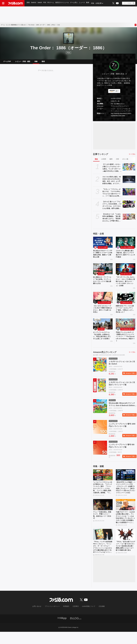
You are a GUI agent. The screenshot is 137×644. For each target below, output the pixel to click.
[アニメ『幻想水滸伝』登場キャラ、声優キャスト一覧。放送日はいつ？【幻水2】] (103, 513)
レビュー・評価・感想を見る (113, 76)
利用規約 (66, 619)
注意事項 (75, 619)
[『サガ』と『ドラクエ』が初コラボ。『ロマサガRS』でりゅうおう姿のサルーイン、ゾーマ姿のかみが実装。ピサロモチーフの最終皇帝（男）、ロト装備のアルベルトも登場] (129, 193)
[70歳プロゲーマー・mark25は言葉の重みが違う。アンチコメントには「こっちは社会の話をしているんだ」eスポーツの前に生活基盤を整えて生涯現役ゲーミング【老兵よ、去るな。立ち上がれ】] (126, 513)
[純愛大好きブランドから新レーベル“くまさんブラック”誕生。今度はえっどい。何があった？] (126, 302)
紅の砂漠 (101, 277)
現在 (96, 161)
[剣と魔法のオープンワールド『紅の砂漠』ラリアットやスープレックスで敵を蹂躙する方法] (103, 272)
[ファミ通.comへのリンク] (16, 3)
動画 (89, 3)
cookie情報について (87, 619)
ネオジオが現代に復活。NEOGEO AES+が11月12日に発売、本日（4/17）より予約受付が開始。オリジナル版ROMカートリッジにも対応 (112, 182)
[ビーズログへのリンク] (76, 630)
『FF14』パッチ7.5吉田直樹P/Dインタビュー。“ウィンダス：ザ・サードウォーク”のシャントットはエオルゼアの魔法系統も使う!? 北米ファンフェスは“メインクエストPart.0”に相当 (103, 559)
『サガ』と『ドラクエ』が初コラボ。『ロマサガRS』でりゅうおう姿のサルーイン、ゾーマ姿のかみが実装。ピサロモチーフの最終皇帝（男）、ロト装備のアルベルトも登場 (112, 194)
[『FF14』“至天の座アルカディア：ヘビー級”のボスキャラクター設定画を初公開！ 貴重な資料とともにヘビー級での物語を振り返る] (126, 545)
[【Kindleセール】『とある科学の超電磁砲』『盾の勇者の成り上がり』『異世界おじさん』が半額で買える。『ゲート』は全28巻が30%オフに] (129, 218)
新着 (28, 3)
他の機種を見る (119, 105)
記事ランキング (101, 156)
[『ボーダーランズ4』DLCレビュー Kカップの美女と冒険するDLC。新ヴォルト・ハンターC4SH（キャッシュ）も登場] (126, 272)
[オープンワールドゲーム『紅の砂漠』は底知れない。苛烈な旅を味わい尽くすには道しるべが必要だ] (103, 330)
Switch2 (34, 3)
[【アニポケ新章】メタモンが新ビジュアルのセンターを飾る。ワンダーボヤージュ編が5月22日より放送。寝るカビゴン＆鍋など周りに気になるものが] (129, 169)
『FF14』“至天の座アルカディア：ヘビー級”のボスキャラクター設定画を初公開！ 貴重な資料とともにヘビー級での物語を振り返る (125, 559)
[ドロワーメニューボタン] (3, 3)
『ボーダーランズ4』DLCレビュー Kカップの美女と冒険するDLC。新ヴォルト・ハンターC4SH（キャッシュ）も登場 (125, 285)
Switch (40, 3)
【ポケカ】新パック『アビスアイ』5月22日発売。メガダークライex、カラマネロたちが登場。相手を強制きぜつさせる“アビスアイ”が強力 (112, 207)
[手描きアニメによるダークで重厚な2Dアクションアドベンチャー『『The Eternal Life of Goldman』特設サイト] (126, 330)
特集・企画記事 (98, 3)
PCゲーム (52, 3)
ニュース (83, 3)
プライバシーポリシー (54, 619)
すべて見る (132, 156)
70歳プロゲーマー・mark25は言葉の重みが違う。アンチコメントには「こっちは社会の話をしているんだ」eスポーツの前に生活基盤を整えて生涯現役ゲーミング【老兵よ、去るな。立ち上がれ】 (125, 527)
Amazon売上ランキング (105, 359)
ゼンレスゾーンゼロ (104, 307)
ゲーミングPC (103, 249)
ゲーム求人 (75, 3)
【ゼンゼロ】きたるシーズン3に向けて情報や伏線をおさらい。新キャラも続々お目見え (103, 314)
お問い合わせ (40, 619)
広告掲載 (98, 619)
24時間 (104, 161)
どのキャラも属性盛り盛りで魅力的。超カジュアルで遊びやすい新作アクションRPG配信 (125, 256)
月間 (117, 161)
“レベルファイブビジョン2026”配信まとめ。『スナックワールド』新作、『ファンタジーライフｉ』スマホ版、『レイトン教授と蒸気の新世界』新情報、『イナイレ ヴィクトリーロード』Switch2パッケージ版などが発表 (103, 496)
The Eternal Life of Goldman (128, 335)
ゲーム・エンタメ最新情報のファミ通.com (13, 25)
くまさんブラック (126, 307)
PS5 (45, 3)
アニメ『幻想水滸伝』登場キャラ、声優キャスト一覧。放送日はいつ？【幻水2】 (103, 525)
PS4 (68, 53)
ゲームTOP (7, 62)
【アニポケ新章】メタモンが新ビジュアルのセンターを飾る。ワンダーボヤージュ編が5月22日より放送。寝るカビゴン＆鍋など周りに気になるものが (112, 170)
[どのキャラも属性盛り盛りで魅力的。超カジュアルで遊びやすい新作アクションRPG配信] (126, 244)
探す (117, 93)
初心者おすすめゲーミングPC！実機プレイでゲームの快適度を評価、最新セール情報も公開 (103, 256)
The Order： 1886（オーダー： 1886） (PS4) (41, 25)
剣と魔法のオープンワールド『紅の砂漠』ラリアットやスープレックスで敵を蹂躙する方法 (103, 284)
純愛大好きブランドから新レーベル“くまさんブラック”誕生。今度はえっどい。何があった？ (125, 314)
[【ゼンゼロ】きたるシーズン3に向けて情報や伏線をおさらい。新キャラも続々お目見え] (103, 302)
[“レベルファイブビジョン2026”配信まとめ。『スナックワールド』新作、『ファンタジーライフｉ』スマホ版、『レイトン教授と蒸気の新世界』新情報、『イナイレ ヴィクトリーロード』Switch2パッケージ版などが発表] (103, 482)
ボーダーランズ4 (126, 277)
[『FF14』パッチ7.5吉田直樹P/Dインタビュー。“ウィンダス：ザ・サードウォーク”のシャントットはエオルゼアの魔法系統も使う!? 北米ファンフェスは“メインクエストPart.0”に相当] (103, 545)
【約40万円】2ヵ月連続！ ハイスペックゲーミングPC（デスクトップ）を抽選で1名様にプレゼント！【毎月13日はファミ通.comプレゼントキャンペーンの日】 (125, 496)
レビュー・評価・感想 (23, 62)
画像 (36, 62)
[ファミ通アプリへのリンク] (62, 630)
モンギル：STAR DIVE (128, 249)
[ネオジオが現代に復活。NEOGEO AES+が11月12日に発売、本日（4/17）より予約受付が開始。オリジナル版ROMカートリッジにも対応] (129, 181)
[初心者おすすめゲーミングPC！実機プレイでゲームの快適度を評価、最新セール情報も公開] (103, 244)
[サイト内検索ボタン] (129, 3)
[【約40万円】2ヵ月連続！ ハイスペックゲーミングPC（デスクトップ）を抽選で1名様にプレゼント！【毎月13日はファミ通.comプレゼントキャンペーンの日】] (126, 482)
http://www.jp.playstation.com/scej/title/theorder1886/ (121, 116)
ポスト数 (125, 161)
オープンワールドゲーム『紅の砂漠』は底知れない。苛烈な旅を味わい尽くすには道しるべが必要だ (103, 343)
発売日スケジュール (63, 3)
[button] (114, 120)
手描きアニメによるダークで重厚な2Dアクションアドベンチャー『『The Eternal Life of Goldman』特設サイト (125, 343)
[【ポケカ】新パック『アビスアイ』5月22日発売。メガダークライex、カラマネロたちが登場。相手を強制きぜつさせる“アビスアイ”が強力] (129, 206)
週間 (111, 161)
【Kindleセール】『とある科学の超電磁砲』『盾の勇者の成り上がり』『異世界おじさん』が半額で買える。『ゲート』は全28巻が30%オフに (112, 219)
